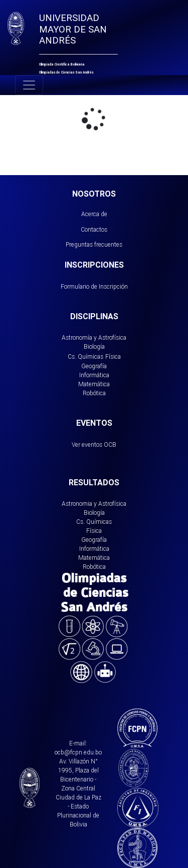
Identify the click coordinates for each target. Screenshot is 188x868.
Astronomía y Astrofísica (94, 337)
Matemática (94, 384)
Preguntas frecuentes (94, 244)
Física (113, 356)
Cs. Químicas (85, 356)
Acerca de (94, 214)
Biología (94, 346)
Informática (94, 375)
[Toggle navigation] (29, 85)
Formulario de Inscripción (94, 286)
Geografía (94, 366)
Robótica (94, 393)
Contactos (94, 229)
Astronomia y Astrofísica (94, 504)
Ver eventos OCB (94, 445)
